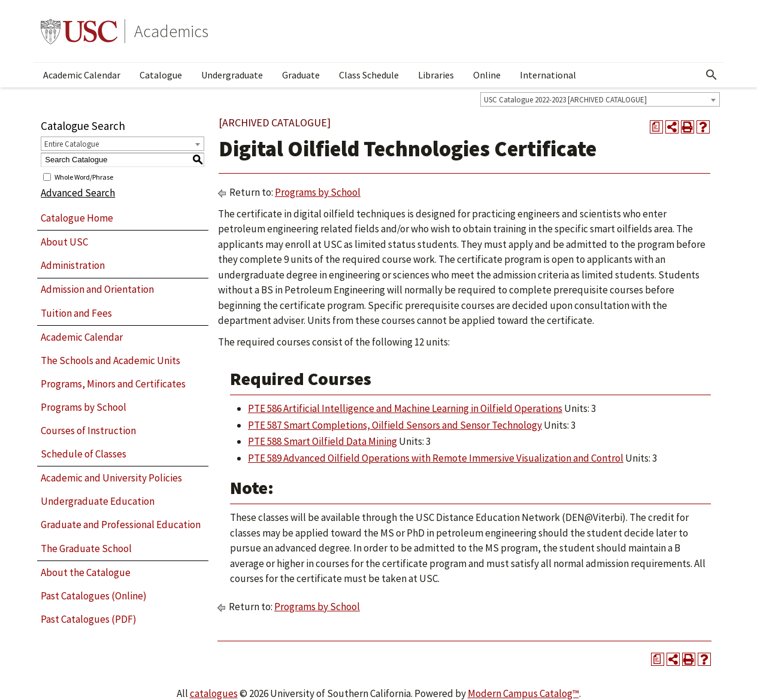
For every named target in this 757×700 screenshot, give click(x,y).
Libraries (436, 75)
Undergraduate (232, 75)
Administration (73, 265)
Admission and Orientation (97, 289)
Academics (171, 31)
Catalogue (161, 75)
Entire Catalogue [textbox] (72, 144)
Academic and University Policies (111, 478)
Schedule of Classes (84, 454)
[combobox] (600, 99)
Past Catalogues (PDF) (89, 619)
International (548, 75)
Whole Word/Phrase (84, 176)
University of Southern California (79, 31)
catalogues (214, 693)
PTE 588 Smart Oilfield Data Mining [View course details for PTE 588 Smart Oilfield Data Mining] (323, 441)
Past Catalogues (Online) (94, 596)
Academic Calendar (82, 75)
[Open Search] (711, 75)
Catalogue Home (77, 218)
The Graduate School (86, 549)
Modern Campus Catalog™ (523, 693)
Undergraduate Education (98, 501)
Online (487, 75)
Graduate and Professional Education (121, 525)
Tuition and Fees (76, 313)
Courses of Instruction (88, 431)
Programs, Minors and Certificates (113, 384)
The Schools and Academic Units (110, 360)
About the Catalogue (86, 572)
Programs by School (84, 407)
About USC (64, 242)
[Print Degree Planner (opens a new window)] (656, 127)
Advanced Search (78, 193)
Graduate (301, 75)
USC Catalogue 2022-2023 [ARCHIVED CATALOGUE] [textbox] (565, 100)
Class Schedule (369, 75)
